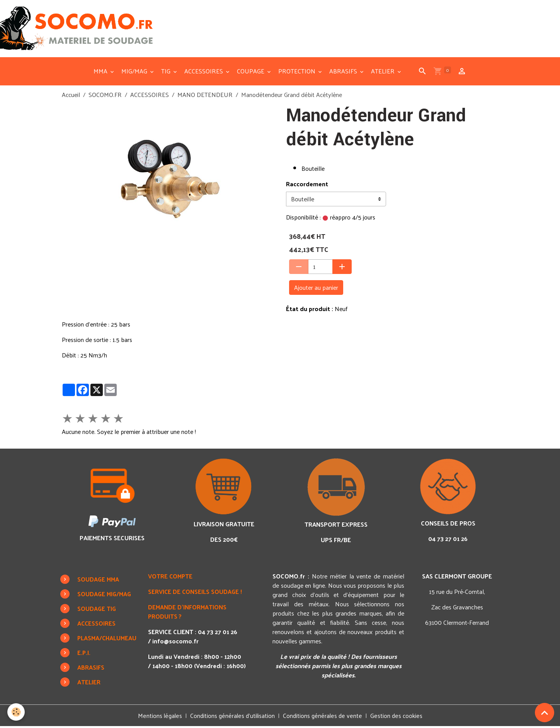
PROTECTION (298, 72)
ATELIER (384, 72)
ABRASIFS (344, 72)
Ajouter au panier (316, 289)
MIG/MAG (135, 72)
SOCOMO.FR (105, 96)
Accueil (71, 96)
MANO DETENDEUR (205, 96)
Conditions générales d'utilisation (233, 717)
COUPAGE (251, 72)
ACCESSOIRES (204, 72)
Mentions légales (160, 717)
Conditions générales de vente (323, 717)
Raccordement (307, 185)
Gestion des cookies (396, 717)
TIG (167, 72)
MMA (101, 72)
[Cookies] (16, 712)
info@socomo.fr (177, 642)
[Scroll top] (545, 713)
